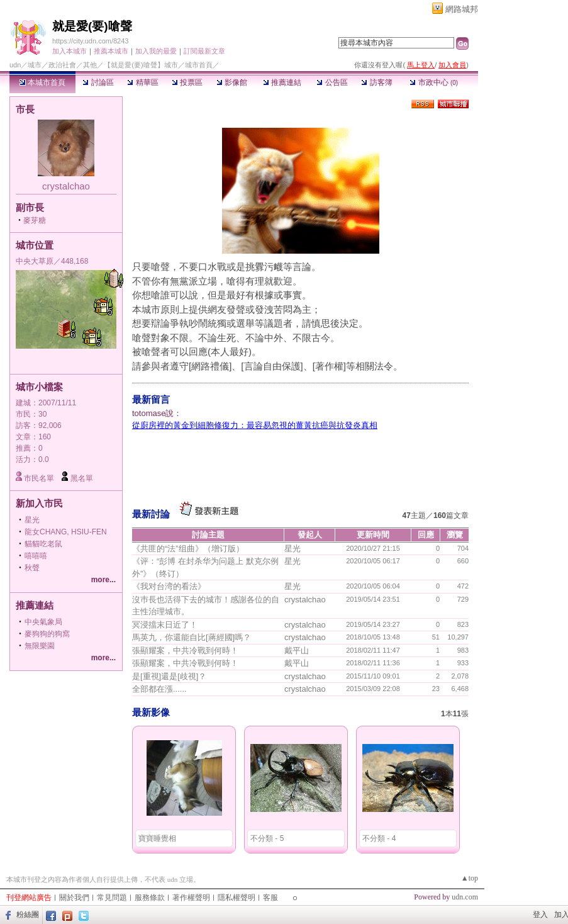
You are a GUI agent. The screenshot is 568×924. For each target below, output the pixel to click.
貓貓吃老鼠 (43, 544)
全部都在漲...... (159, 689)
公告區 (332, 82)
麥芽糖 (35, 220)
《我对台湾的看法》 (169, 586)
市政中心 (434, 82)
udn (15, 65)
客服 (270, 898)
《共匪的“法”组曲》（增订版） (188, 549)
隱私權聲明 (237, 898)
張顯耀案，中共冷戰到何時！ (185, 651)
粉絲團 (28, 915)
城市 (35, 65)
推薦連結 (282, 82)
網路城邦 (462, 9)
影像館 (232, 82)
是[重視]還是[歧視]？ (169, 676)
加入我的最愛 (156, 51)
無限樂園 (40, 646)
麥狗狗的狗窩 (47, 634)
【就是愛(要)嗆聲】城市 (141, 65)
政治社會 (62, 65)
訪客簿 (376, 82)
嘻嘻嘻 (36, 556)
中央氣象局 (43, 622)
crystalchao (66, 186)
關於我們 (74, 898)
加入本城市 (70, 51)
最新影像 (151, 712)
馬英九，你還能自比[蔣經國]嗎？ (192, 637)
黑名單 (82, 478)
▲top (470, 878)
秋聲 (32, 568)
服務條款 (150, 898)
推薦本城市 (111, 51)
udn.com (465, 897)
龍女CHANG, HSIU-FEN (66, 532)
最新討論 (151, 514)
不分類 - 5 (267, 838)
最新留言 (151, 399)
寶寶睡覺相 (157, 838)
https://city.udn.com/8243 (90, 41)
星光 (32, 520)
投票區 (187, 82)
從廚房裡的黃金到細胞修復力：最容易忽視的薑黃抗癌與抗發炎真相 (255, 425)
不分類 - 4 (379, 838)
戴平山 (297, 651)
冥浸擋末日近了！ (165, 625)
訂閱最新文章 (204, 51)
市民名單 (39, 478)
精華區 (142, 82)
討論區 (98, 82)
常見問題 (112, 898)
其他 (90, 65)
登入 (540, 915)
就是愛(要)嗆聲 (92, 26)
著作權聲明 (191, 898)
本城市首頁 (42, 82)
